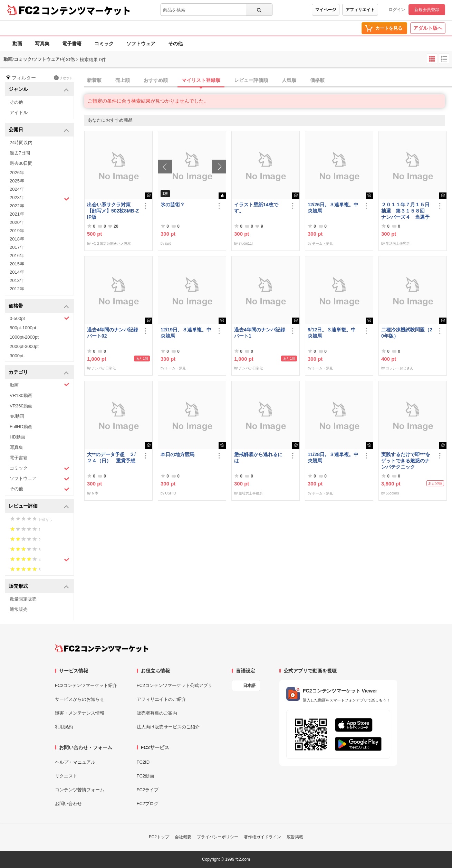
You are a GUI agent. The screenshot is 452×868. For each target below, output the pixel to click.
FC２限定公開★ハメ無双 (111, 243)
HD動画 (17, 437)
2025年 (17, 181)
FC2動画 (146, 776)
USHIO (171, 493)
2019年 (17, 231)
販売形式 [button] (39, 587)
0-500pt (40, 318)
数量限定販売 (23, 599)
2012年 (17, 289)
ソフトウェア (141, 44)
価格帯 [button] (39, 306)
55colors (392, 493)
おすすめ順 (156, 80)
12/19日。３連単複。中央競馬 (186, 333)
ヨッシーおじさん (400, 368)
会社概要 (183, 837)
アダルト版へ (428, 28)
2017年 (17, 247)
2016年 (17, 256)
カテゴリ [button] (39, 373)
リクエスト (66, 776)
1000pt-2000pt (24, 337)
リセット (63, 78)
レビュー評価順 (251, 80)
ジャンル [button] (39, 90)
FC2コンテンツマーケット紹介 (86, 685)
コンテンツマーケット (86, 10)
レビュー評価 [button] (39, 506)
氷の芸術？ (173, 205)
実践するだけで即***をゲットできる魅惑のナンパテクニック (406, 461)
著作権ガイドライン (262, 837)
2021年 (17, 214)
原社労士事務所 (251, 493)
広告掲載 (295, 837)
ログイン (397, 10)
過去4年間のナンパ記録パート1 (260, 333)
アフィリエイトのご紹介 (161, 699)
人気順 (289, 80)
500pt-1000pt (23, 328)
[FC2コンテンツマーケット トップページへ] (102, 648)
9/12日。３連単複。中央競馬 (332, 333)
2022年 (17, 206)
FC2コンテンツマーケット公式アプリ (175, 685)
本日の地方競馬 (177, 454)
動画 (17, 44)
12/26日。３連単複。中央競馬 (333, 208)
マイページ (326, 10)
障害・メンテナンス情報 (80, 713)
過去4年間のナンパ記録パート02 (113, 333)
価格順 (317, 80)
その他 (175, 44)
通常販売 (19, 609)
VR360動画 (21, 406)
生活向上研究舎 (398, 243)
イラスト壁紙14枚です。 (256, 208)
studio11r (246, 243)
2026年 (17, 173)
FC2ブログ (148, 804)
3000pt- (17, 356)
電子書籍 (72, 44)
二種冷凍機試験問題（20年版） (407, 333)
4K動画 (17, 416)
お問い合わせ (68, 804)
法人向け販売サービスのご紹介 (168, 727)
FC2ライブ (148, 790)
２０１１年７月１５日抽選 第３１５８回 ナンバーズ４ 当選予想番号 (405, 211)
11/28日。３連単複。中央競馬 (333, 457)
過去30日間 (21, 163)
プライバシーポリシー (218, 837)
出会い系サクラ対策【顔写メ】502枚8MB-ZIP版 (113, 211)
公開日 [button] (39, 130)
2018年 (17, 239)
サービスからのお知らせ (80, 699)
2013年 (17, 280)
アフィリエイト (360, 10)
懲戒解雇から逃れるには (258, 457)
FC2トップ (159, 837)
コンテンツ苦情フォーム (80, 790)
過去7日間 (20, 153)
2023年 (40, 198)
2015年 (17, 264)
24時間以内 (21, 143)
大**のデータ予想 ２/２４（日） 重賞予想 (111, 457)
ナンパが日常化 (104, 368)
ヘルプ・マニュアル (75, 762)
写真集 (42, 44)
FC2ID (143, 762)
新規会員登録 (427, 10)
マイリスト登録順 (201, 80)
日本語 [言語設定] (249, 686)
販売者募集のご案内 (157, 713)
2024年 (17, 189)
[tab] (268, 81)
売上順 (123, 80)
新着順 (94, 80)
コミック (104, 44)
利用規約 (64, 727)
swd (168, 243)
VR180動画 (21, 395)
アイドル (19, 112)
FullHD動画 (21, 427)
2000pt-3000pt (24, 346)
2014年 (17, 272)
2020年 (17, 222)
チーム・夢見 (323, 243)
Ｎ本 (95, 493)
